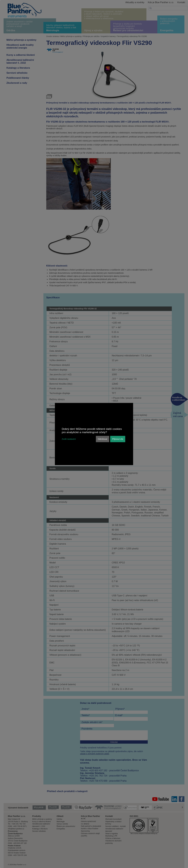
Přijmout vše (118, 439)
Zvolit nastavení (69, 439)
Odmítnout (103, 439)
